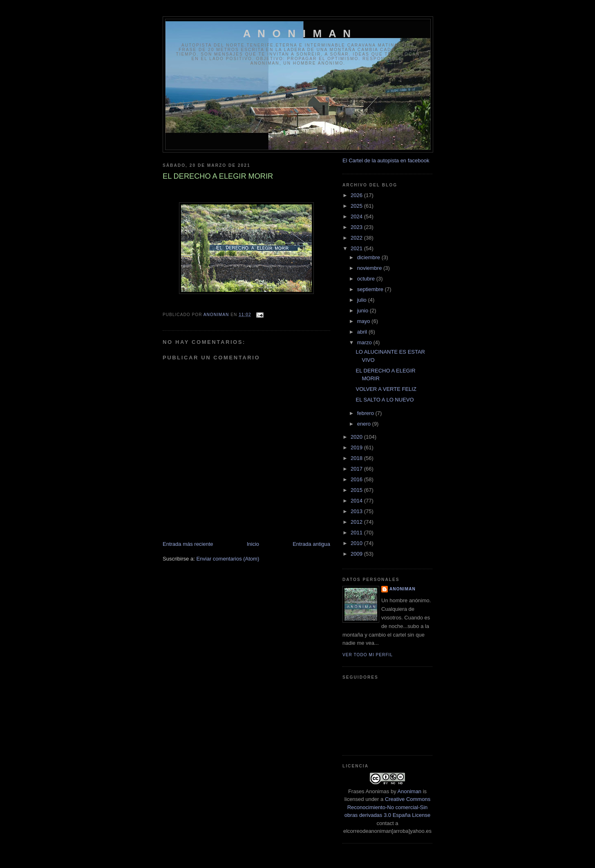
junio (363, 311)
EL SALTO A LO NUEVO (385, 400)
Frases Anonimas (369, 791)
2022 (357, 238)
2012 (357, 522)
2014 (357, 501)
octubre (367, 279)
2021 (357, 248)
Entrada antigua (311, 544)
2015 (357, 490)
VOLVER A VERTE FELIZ (386, 389)
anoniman (403, 589)
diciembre (369, 257)
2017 (357, 469)
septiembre (371, 289)
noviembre (370, 268)
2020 (357, 437)
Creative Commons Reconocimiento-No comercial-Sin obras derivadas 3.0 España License (387, 807)
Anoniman (410, 791)
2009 (357, 554)
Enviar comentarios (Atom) (228, 559)
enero (365, 424)
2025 (357, 206)
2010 (357, 543)
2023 (357, 227)
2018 (357, 458)
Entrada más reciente (188, 544)
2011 (357, 533)
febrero (366, 413)
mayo (364, 321)
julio (363, 300)
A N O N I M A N (298, 34)
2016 (357, 479)
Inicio (253, 544)
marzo (365, 342)
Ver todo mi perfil (368, 655)
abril (363, 332)
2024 (357, 216)
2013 (357, 511)
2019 (357, 447)
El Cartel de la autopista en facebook (386, 160)
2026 (357, 195)
